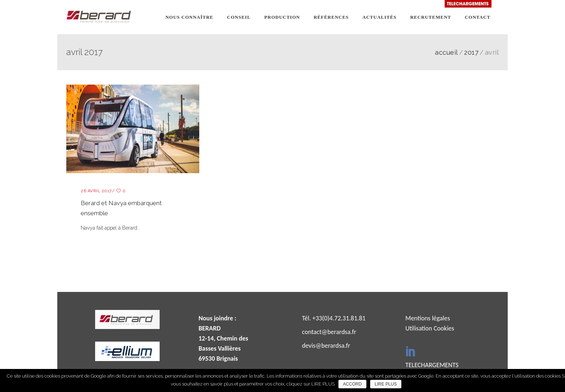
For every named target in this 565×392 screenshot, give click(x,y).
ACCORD (352, 384)
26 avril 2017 (96, 191)
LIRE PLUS (386, 384)
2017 (471, 53)
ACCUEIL (446, 53)
